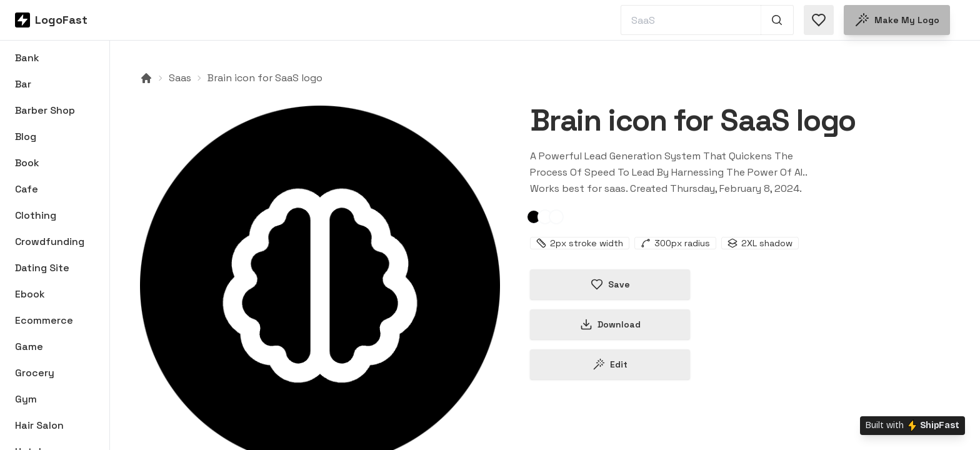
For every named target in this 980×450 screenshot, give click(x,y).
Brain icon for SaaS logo (265, 78)
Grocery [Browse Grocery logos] (35, 373)
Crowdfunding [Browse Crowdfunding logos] (50, 242)
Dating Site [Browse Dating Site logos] (42, 268)
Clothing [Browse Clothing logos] (36, 215)
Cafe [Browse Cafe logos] (27, 189)
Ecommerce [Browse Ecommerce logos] (44, 320)
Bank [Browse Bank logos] (27, 58)
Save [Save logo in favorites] (610, 284)
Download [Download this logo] (610, 324)
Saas (180, 78)
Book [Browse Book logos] (27, 163)
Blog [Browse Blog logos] (26, 137)
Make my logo (897, 20)
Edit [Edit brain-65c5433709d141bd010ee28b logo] (610, 364)
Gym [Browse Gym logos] (26, 399)
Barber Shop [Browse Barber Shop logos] (45, 110)
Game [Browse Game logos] (29, 347)
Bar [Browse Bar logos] (23, 84)
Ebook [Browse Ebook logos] (30, 294)
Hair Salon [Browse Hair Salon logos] (39, 425)
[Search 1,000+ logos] (777, 20)
